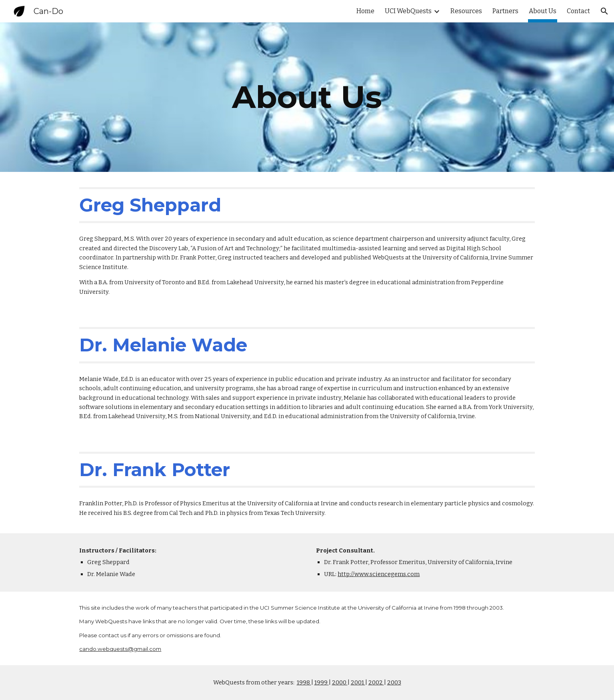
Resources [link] (466, 11)
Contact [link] (578, 11)
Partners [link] (505, 11)
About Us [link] (543, 11)
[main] (307, 97)
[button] (604, 11)
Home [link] (365, 11)
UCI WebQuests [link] (408, 11)
